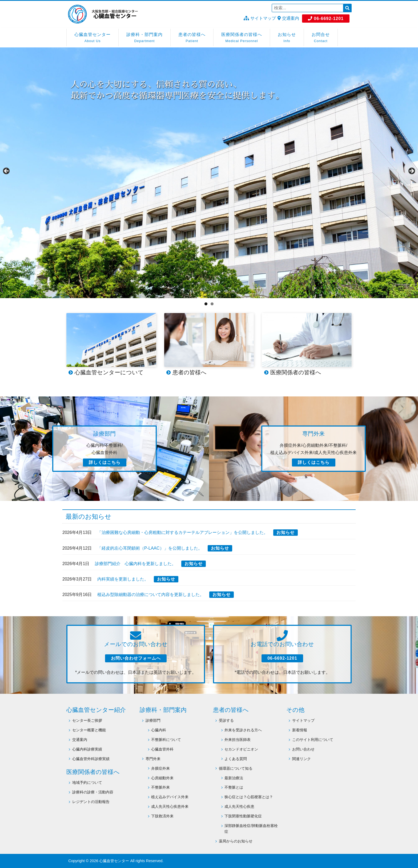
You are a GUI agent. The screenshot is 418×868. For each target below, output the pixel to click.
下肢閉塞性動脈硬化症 (243, 816)
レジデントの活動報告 (91, 802)
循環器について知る (236, 768)
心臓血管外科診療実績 (91, 759)
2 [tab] (212, 304)
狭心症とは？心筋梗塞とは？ (249, 797)
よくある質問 (236, 759)
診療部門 (153, 720)
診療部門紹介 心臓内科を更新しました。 (135, 564)
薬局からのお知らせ (236, 841)
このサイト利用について (313, 740)
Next (411, 171)
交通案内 (288, 18)
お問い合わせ (303, 749)
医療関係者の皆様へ (242, 38)
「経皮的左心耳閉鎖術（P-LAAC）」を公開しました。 (150, 548)
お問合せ (321, 38)
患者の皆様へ (192, 38)
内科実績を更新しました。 (123, 579)
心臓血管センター (93, 38)
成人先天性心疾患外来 (170, 806)
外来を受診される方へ (243, 730)
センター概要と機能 (89, 730)
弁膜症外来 (160, 768)
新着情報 (300, 730)
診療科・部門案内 (144, 38)
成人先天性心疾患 (239, 806)
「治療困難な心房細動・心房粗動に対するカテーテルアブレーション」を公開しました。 (183, 532)
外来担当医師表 (238, 740)
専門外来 (153, 759)
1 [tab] (206, 304)
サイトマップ (260, 18)
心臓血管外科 (162, 749)
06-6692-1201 (326, 19)
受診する (226, 720)
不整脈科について (166, 740)
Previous (7, 171)
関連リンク (302, 759)
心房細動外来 (162, 778)
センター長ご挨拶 (87, 720)
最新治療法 (234, 778)
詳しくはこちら (105, 462)
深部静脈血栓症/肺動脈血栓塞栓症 (251, 829)
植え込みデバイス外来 (170, 797)
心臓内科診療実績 (87, 749)
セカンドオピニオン (241, 749)
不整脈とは (234, 787)
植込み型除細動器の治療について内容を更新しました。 (151, 595)
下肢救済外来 (162, 816)
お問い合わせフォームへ (136, 658)
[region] (209, 173)
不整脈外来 (160, 787)
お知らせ (287, 38)
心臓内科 (159, 730)
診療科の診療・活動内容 (93, 792)
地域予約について (87, 782)
